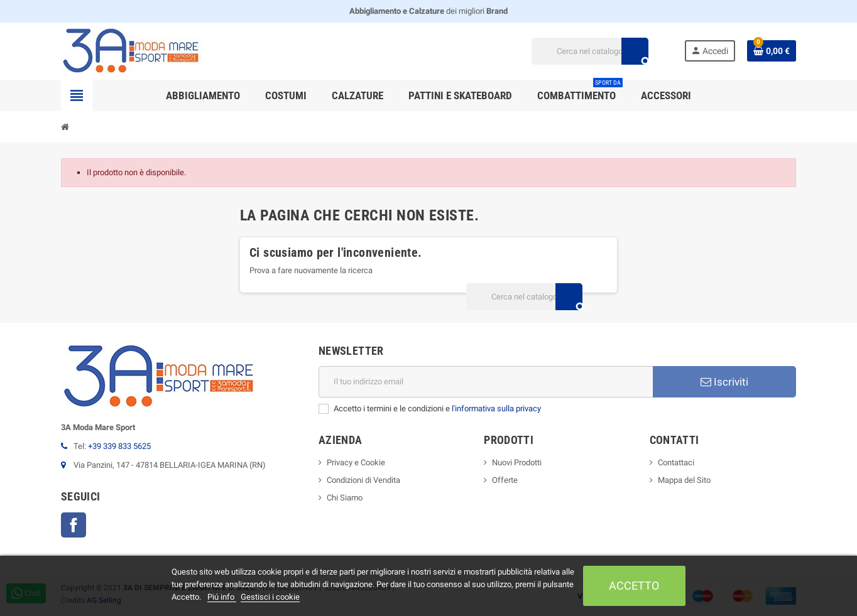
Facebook (74, 525)
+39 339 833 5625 (119, 446)
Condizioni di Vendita (363, 480)
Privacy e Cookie (356, 462)
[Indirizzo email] (486, 382)
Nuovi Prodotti (517, 462)
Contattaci (676, 462)
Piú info (222, 597)
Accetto (634, 586)
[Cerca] (590, 51)
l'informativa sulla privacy (496, 408)
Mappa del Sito (684, 480)
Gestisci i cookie (270, 597)
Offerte (505, 480)
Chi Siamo (345, 498)
